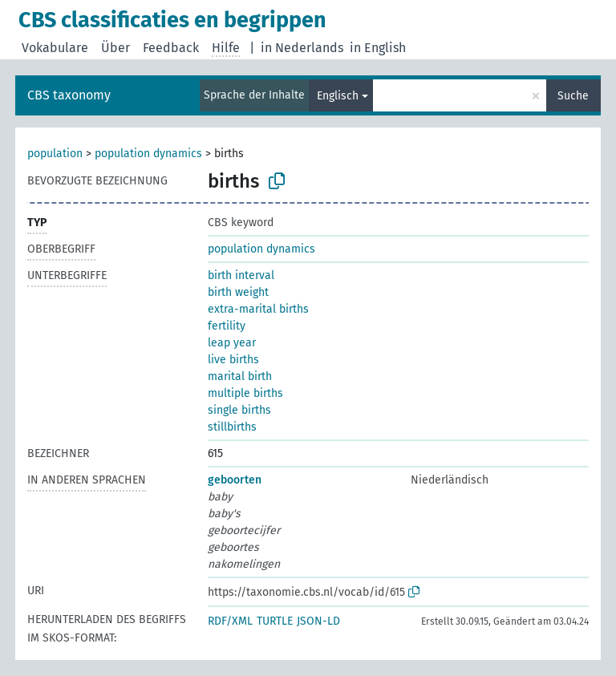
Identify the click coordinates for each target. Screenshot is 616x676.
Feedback (171, 48)
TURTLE (275, 621)
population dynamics (148, 154)
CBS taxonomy (69, 95)
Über (115, 48)
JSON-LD (318, 621)
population (55, 154)
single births (239, 410)
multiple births (245, 393)
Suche (573, 96)
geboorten (235, 480)
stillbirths (232, 427)
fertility (227, 326)
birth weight (238, 292)
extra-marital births (258, 309)
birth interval (241, 275)
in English (378, 48)
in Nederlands (302, 48)
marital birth (240, 376)
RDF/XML (230, 621)
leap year (232, 343)
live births (233, 360)
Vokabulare (55, 48)
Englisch (338, 96)
